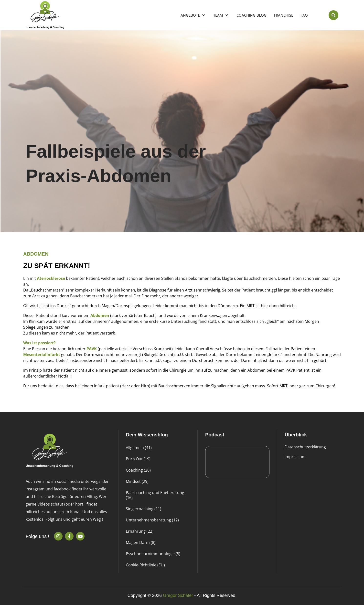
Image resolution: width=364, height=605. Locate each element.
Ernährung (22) (140, 531)
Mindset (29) (137, 481)
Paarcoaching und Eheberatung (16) (155, 495)
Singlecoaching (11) (144, 509)
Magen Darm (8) (141, 542)
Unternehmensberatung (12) (152, 520)
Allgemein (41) (139, 448)
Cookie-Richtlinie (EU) (145, 565)
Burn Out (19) (138, 459)
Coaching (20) (138, 470)
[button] (333, 15)
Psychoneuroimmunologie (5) (153, 554)
